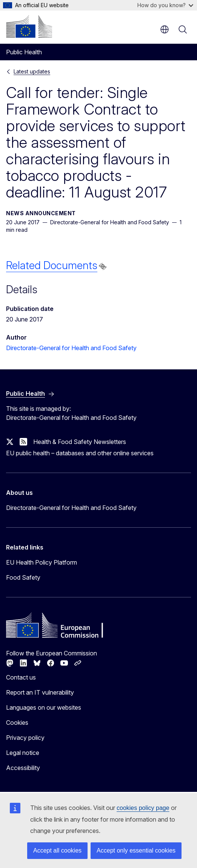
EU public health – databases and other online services (80, 453)
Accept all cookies (57, 850)
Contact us (21, 677)
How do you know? (165, 5)
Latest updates (32, 71)
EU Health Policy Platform (42, 562)
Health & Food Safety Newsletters (80, 442)
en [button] (165, 29)
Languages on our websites (44, 707)
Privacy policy (25, 738)
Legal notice (23, 753)
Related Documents (52, 265)
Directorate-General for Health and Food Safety (71, 348)
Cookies (17, 723)
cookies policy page (143, 808)
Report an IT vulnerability (40, 692)
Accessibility (23, 768)
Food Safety (23, 577)
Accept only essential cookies (136, 850)
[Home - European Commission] (29, 26)
